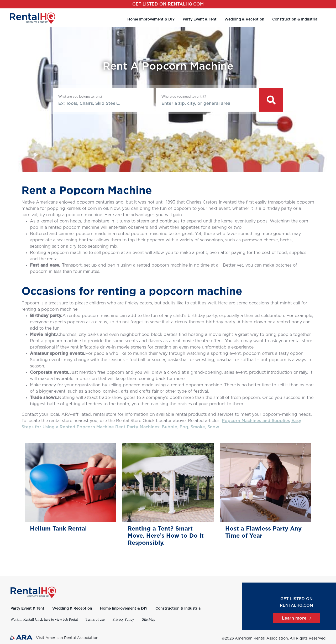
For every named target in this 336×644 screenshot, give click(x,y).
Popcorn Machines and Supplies (256, 421)
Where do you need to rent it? (184, 96)
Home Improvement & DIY (151, 19)
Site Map (148, 619)
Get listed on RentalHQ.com (168, 4)
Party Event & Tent (200, 19)
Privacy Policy (123, 619)
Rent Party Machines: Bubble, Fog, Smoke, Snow (167, 427)
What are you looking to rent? (80, 96)
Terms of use (95, 619)
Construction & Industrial (295, 19)
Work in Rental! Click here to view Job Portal (44, 619)
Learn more (296, 618)
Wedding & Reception (244, 19)
